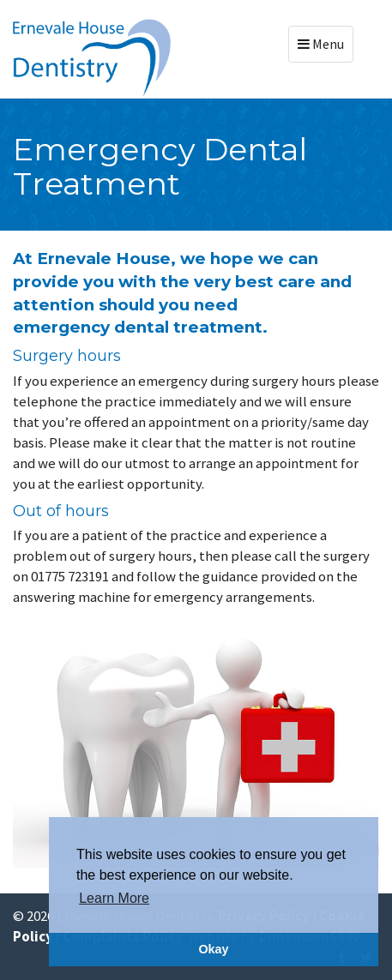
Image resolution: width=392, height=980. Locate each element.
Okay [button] (213, 949)
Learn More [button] (114, 898)
